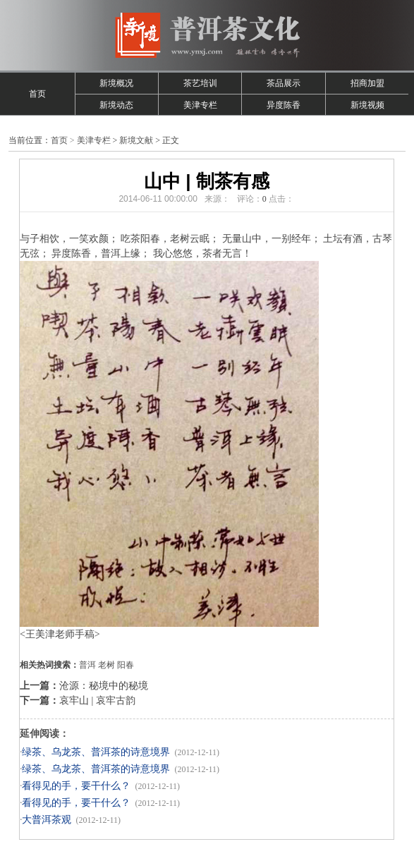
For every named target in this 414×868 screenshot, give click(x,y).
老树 (106, 665)
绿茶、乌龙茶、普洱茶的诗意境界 (96, 752)
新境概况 (116, 83)
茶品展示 (284, 83)
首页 (37, 94)
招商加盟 (367, 83)
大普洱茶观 (47, 820)
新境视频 (367, 105)
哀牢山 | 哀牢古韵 (97, 701)
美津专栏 (200, 105)
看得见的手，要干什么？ (76, 786)
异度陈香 (284, 105)
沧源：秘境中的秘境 (104, 686)
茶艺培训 (200, 83)
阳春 (126, 665)
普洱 (87, 665)
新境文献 (136, 140)
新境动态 (116, 105)
